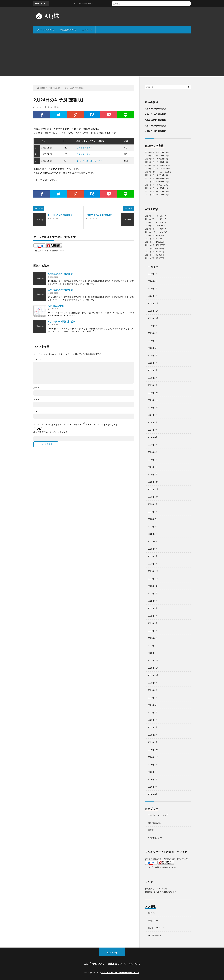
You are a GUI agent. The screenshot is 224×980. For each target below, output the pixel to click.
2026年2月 (153, 288)
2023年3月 (153, 549)
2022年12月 (153, 571)
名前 (36, 388)
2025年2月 (153, 378)
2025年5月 (153, 355)
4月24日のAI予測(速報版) (87, 4)
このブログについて (45, 30)
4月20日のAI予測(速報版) (156, 131)
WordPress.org (155, 935)
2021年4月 (153, 720)
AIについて (87, 30)
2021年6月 (153, 705)
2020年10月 (153, 765)
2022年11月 (153, 579)
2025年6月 (153, 348)
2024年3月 (153, 460)
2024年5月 (153, 445)
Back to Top (112, 952)
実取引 (151, 830)
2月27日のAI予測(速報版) (99, 215)
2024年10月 (153, 407)
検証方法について (68, 30)
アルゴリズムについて (158, 815)
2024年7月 (153, 430)
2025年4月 (153, 363)
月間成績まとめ (155, 838)
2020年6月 (153, 794)
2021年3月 (153, 727)
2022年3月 (153, 638)
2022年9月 (153, 593)
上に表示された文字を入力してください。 (52, 432)
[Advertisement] (112, 55)
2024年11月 (153, 400)
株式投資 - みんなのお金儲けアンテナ (161, 892)
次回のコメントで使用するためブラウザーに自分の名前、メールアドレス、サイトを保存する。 (76, 425)
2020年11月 (153, 757)
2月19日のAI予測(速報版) (61, 290)
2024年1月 (153, 474)
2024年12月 (153, 393)
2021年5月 (153, 712)
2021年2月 (153, 735)
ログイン (152, 913)
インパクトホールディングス (89, 161)
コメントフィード (156, 928)
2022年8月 (153, 601)
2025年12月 (153, 303)
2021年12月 (153, 660)
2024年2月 (153, 467)
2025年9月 (153, 326)
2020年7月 (153, 787)
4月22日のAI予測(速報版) (156, 120)
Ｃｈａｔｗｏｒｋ (84, 148)
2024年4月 (153, 452)
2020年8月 (153, 779)
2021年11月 (153, 668)
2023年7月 (153, 519)
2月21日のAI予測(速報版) (61, 215)
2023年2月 (153, 556)
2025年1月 (153, 385)
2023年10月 (153, 497)
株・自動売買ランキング (56, 250)
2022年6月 (153, 616)
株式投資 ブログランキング (156, 889)
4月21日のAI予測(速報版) (61, 274)
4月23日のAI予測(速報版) (156, 114)
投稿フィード (154, 920)
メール (37, 400)
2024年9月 (153, 415)
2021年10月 (153, 675)
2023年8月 (153, 512)
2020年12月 (153, 750)
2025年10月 (153, 318)
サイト (36, 411)
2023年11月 (153, 489)
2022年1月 (153, 653)
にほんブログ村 (40, 250)
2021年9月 (153, 683)
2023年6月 (153, 526)
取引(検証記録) (54, 107)
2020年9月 (153, 772)
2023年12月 (153, 482)
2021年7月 (153, 698)
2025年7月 (153, 341)
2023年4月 (153, 541)
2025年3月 (153, 370)
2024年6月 (153, 437)
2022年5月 (153, 623)
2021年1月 (153, 742)
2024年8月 (153, 422)
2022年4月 (153, 631)
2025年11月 (153, 311)
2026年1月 (153, 296)
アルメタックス (83, 154)
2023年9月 (153, 504)
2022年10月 (153, 586)
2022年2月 (153, 645)
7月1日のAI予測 (56, 306)
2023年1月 (153, 564)
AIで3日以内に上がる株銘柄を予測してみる (120, 973)
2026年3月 (153, 281)
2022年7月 (153, 608)
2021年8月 (153, 690)
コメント (37, 359)
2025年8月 (153, 333)
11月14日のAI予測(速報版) (61, 321)
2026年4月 (153, 274)
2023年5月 (153, 534)
